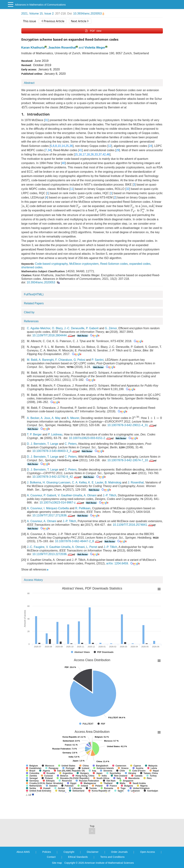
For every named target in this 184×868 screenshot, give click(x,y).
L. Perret (92, 547)
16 (80, 154)
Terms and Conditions (112, 857)
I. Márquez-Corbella (56, 508)
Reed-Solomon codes (114, 264)
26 (92, 154)
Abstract (29, 83)
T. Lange (53, 444)
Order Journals (119, 852)
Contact (51, 857)
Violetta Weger (95, 48)
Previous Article (53, 21)
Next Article (80, 21)
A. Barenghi (46, 360)
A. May (56, 418)
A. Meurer (73, 418)
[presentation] (25, 107)
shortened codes (32, 267)
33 (96, 154)
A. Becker (33, 418)
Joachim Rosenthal (62, 48)
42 (104, 154)
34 (49, 150)
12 (110, 146)
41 (80, 150)
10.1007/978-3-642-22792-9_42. (57, 477)
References (31, 321)
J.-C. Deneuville (74, 328)
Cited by (29, 312)
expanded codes (140, 264)
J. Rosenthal (136, 482)
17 (84, 154)
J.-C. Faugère (36, 547)
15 (76, 154)
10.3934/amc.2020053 (89, 14)
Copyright (69, 852)
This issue (30, 21)
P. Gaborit (92, 328)
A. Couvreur (34, 495)
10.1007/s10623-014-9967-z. (62, 503)
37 (100, 154)
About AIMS (23, 852)
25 (67, 146)
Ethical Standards (78, 857)
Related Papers (34, 303)
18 (88, 154)
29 (118, 150)
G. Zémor (111, 328)
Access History (34, 580)
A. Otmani (90, 495)
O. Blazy (57, 328)
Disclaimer (93, 852)
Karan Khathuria (33, 48)
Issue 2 (49, 14)
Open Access (148, 852)
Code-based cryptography (51, 264)
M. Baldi (32, 360)
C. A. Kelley (79, 482)
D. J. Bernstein (36, 444)
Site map (57, 863)
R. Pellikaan (83, 508)
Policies (47, 852)
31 (46, 120)
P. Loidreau (55, 434)
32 (128, 189)
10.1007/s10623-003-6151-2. (91, 438)
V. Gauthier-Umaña (70, 495)
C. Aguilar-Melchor (39, 328)
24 (150, 146)
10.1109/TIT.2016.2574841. (134, 525)
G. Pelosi (79, 360)
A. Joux (45, 418)
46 (108, 154)
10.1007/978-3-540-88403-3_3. (56, 451)
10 (59, 146)
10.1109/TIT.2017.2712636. (54, 515)
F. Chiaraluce (64, 360)
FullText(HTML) (34, 294)
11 (72, 189)
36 (71, 146)
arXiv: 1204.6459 (117, 563)
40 (63, 163)
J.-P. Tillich (110, 495)
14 (63, 146)
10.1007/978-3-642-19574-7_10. (132, 460)
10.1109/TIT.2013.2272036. (54, 554)
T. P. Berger (34, 434)
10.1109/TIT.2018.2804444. (54, 335)
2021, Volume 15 (32, 14)
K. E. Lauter (96, 482)
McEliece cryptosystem (84, 264)
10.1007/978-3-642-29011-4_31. (132, 425)
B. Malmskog (113, 482)
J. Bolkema (34, 482)
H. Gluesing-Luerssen (57, 482)
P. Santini (97, 360)
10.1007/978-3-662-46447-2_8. (79, 541)
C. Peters (71, 444)
